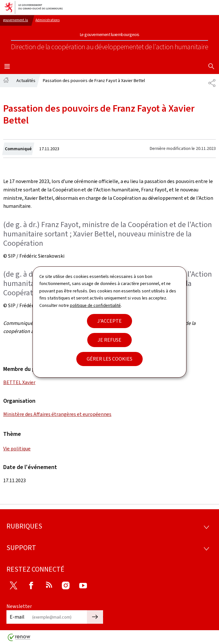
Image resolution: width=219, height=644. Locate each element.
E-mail (17, 617)
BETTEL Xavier (19, 382)
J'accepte (110, 321)
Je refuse (110, 340)
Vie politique (17, 449)
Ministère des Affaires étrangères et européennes (57, 414)
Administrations (48, 20)
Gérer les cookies (110, 359)
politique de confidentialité (95, 305)
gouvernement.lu (16, 20)
